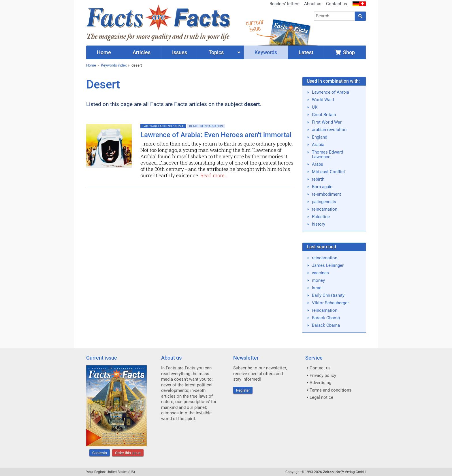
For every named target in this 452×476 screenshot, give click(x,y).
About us (313, 4)
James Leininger (328, 265)
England (320, 137)
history (319, 224)
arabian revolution (329, 130)
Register (243, 390)
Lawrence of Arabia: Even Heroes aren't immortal (216, 135)
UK (315, 107)
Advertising (320, 383)
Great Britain (324, 115)
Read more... (214, 175)
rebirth (318, 179)
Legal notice (321, 397)
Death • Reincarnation (206, 126)
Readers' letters (285, 4)
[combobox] (335, 16)
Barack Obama (326, 318)
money (318, 280)
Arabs (318, 164)
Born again (322, 187)
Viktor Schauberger (330, 303)
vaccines (320, 273)
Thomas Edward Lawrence (327, 154)
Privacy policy (323, 375)
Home (91, 65)
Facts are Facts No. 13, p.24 (163, 126)
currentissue (255, 25)
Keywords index (114, 65)
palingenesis (324, 202)
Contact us (337, 4)
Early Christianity (328, 295)
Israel (317, 288)
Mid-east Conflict (328, 172)
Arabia (318, 145)
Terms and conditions (330, 390)
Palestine (321, 217)
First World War (327, 122)
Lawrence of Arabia (330, 92)
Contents (100, 453)
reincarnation (325, 209)
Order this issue (128, 453)
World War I (323, 100)
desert (137, 65)
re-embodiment (326, 194)
